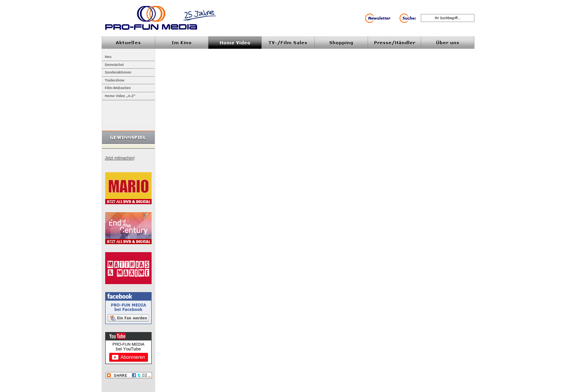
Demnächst (114, 65)
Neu (108, 57)
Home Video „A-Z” (120, 96)
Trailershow (115, 80)
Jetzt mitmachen (119, 158)
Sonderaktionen (118, 72)
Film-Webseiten (118, 88)
